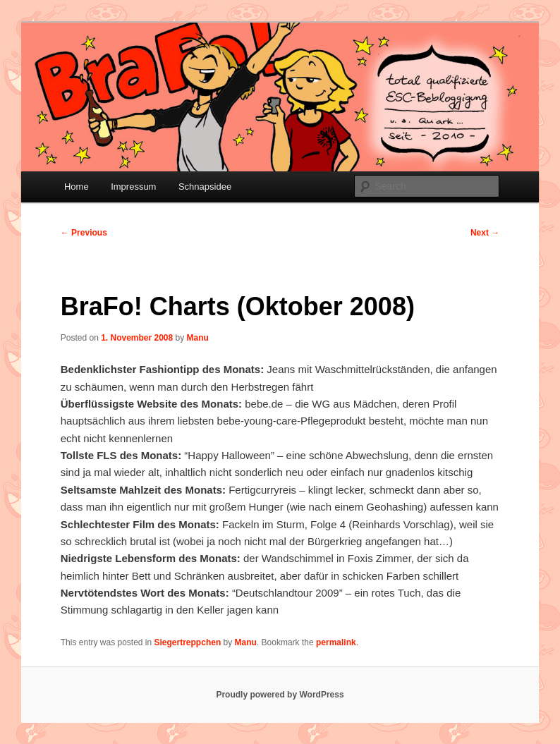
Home (77, 187)
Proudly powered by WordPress (280, 695)
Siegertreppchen (188, 642)
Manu (198, 338)
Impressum (133, 187)
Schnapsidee (205, 187)
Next (485, 233)
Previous (84, 233)
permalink (336, 642)
